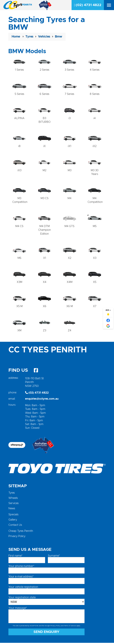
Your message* (18, 609)
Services (14, 504)
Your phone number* (21, 567)
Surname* (54, 557)
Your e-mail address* (21, 578)
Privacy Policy (17, 537)
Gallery (13, 521)
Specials (13, 516)
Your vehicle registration (23, 588)
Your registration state (22, 599)
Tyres (12, 494)
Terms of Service (70, 627)
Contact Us (15, 526)
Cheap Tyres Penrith (21, 532)
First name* (15, 557)
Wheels (13, 499)
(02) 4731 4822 (88, 5)
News (12, 510)
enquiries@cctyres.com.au (42, 400)
